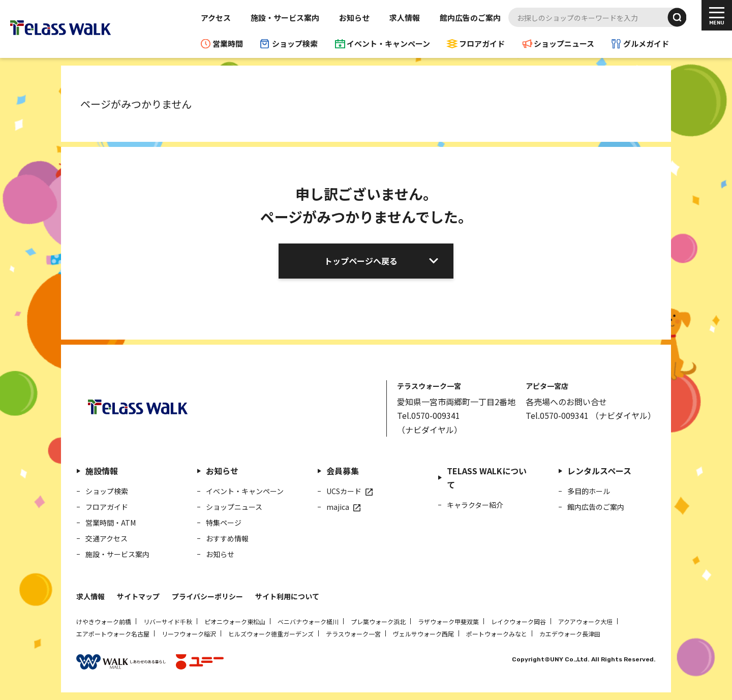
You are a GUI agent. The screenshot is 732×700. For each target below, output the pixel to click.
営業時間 (228, 43)
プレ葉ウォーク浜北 (378, 621)
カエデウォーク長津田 (570, 634)
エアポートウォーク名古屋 (113, 634)
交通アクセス (106, 538)
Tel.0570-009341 (429, 415)
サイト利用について (287, 596)
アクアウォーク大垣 (585, 621)
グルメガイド (646, 43)
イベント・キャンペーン (388, 43)
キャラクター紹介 (475, 505)
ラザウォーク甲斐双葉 (448, 621)
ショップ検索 (295, 43)
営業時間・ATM (111, 523)
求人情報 (405, 18)
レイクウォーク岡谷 (518, 621)
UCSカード (344, 491)
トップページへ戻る (361, 261)
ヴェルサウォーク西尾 (423, 634)
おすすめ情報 (227, 538)
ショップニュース (564, 43)
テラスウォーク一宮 (353, 634)
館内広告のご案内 (470, 18)
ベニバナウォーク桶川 (308, 621)
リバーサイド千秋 (168, 621)
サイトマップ (138, 596)
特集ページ (224, 523)
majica (338, 507)
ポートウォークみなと (497, 634)
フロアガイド (482, 43)
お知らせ (354, 18)
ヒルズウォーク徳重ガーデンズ (271, 634)
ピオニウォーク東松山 (235, 621)
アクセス (216, 18)
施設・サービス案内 (285, 18)
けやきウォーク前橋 (104, 621)
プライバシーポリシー (207, 596)
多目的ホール (589, 491)
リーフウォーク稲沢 (189, 634)
